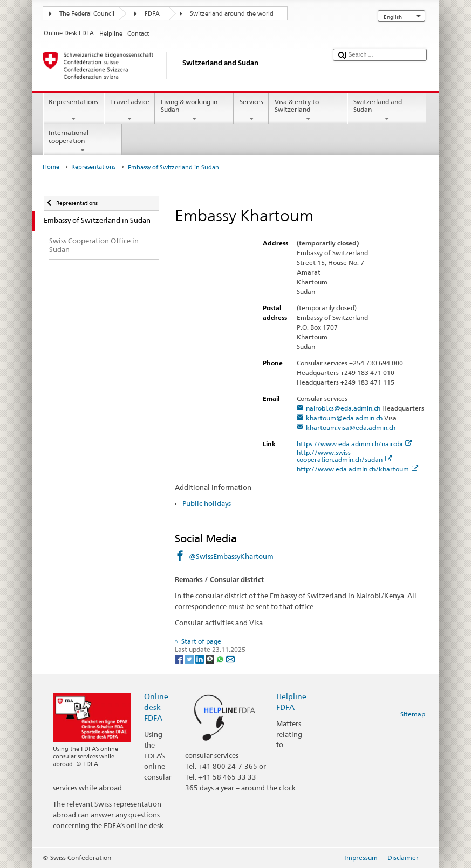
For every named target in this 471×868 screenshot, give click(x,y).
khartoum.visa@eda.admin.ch (351, 428)
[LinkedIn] (200, 658)
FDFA (152, 14)
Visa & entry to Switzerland (308, 111)
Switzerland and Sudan (387, 111)
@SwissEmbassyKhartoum (231, 556)
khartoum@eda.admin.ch (344, 418)
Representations (74, 111)
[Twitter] (190, 658)
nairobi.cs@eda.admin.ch (343, 408)
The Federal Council (87, 14)
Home (51, 167)
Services (251, 111)
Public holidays (207, 503)
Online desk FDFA (156, 707)
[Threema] (211, 658)
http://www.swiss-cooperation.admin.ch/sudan (344, 456)
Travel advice (129, 111)
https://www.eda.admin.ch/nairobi (354, 444)
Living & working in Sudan (194, 111)
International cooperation (83, 141)
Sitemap (413, 714)
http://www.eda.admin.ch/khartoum (357, 469)
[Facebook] (180, 658)
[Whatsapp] (221, 658)
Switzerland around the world (232, 14)
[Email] (230, 658)
